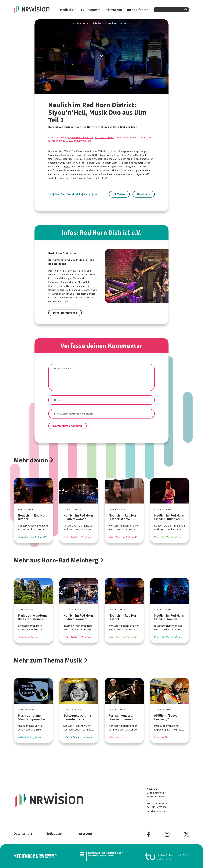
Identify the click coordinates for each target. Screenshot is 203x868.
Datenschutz (23, 834)
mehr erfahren (138, 10)
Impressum (84, 834)
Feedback (144, 194)
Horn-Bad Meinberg (105, 137)
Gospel (71, 194)
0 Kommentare (83, 141)
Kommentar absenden (67, 426)
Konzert (88, 194)
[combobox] (171, 10)
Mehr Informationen (65, 313)
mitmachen (114, 10)
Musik (56, 151)
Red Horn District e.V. (82, 137)
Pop (129, 155)
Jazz (124, 155)
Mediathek (68, 10)
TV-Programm (90, 10)
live (95, 194)
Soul (51, 194)
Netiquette (54, 834)
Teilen (119, 194)
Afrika (79, 194)
